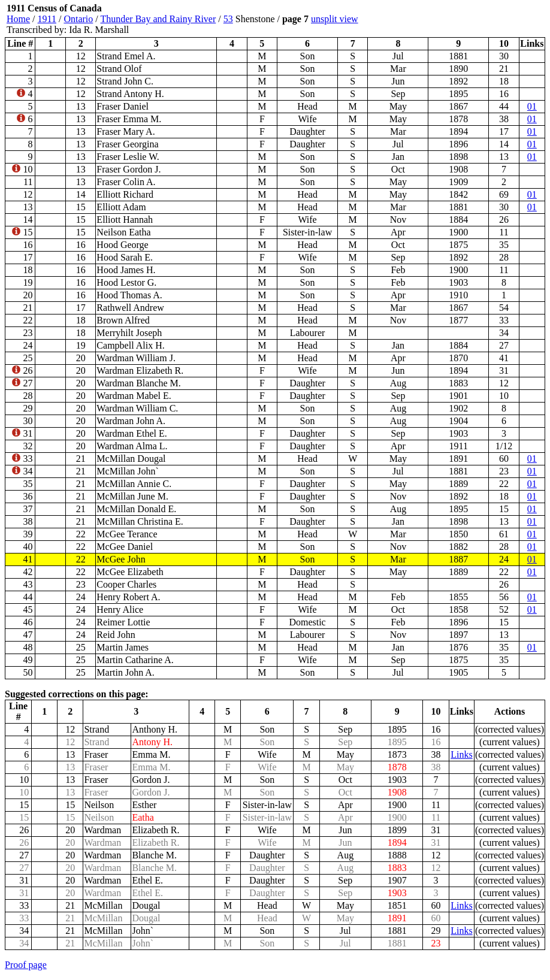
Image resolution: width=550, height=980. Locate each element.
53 (228, 19)
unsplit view (335, 19)
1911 (47, 19)
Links (461, 754)
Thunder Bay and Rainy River (158, 19)
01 (532, 106)
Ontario (78, 19)
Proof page (26, 965)
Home (18, 19)
